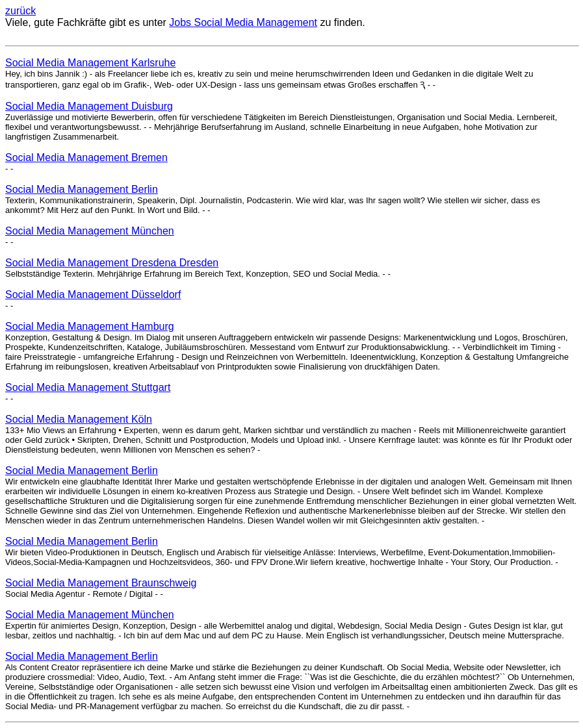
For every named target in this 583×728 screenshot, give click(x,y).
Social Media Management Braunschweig (101, 583)
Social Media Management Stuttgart (88, 387)
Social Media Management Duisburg (89, 106)
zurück (20, 11)
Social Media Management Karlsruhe (90, 63)
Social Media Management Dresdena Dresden (112, 263)
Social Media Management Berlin (82, 189)
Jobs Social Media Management (243, 22)
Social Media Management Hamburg (90, 326)
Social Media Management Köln (79, 419)
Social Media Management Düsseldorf (93, 295)
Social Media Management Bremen (86, 157)
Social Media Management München (90, 231)
